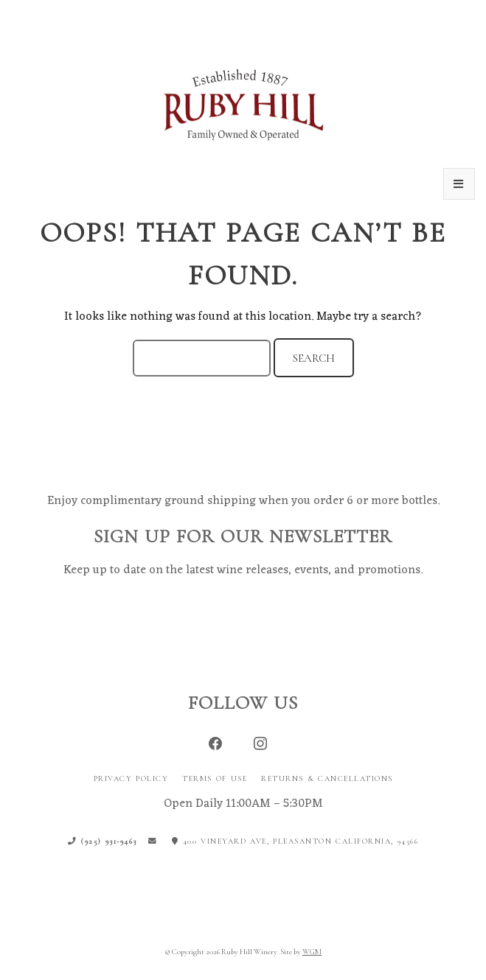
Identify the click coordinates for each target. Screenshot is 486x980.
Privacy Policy (131, 778)
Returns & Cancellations (327, 778)
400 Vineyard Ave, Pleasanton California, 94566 (295, 841)
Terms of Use (215, 778)
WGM (312, 952)
